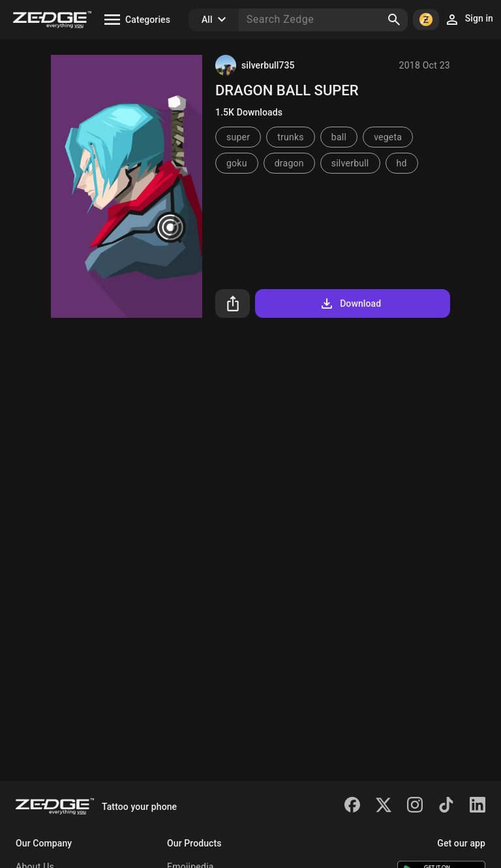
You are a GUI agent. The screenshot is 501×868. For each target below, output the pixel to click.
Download (350, 303)
